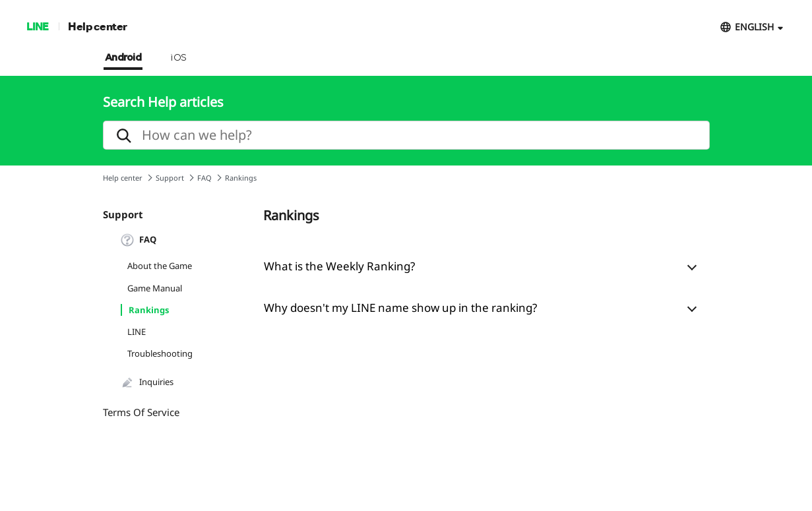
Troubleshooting (160, 353)
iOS (178, 58)
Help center (98, 26)
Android (123, 58)
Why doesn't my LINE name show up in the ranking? (400, 308)
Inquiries (147, 382)
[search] (406, 135)
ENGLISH (754, 27)
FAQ (204, 178)
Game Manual (155, 288)
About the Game (160, 266)
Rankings (149, 310)
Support (170, 178)
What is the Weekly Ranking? (339, 266)
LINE (37, 26)
